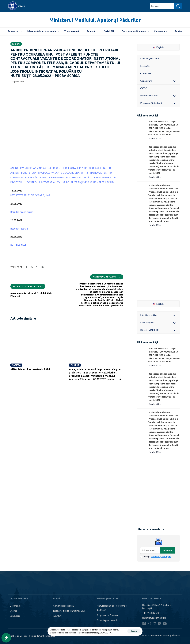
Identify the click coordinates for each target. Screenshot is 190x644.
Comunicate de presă (63, 606)
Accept (157, 556)
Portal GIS (110, 31)
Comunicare (162, 31)
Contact (179, 31)
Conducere (15, 616)
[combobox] (162, 6)
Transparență (73, 31)
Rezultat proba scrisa (22, 212)
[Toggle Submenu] (174, 81)
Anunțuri (57, 616)
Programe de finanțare (135, 31)
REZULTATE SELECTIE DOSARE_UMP (30, 195)
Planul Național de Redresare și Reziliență (112, 608)
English (158, 47)
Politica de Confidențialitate (42, 636)
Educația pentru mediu (107, 620)
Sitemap (14, 611)
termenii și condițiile (161, 556)
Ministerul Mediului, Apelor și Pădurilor (95, 20)
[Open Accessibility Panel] (6, 638)
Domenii (93, 31)
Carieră (16, 44)
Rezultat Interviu (19, 229)
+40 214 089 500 (151, 613)
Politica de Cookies (18, 636)
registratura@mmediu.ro (154, 618)
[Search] (178, 6)
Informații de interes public (43, 31)
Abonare (168, 550)
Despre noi (15, 31)
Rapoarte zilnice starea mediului (69, 611)
